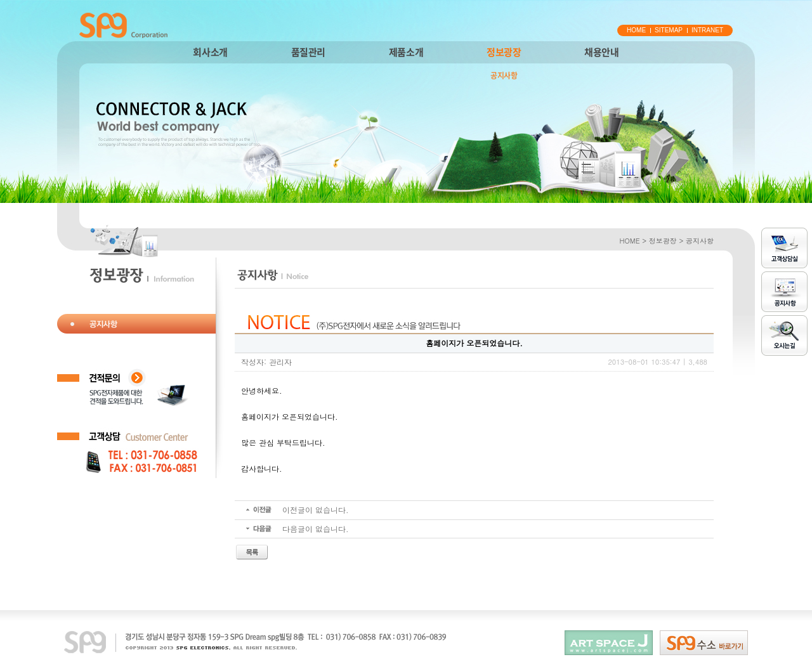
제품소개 (406, 52)
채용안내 (601, 52)
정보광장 (504, 52)
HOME (636, 30)
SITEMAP (669, 30)
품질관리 (308, 52)
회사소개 (210, 52)
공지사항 (504, 75)
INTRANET (707, 30)
